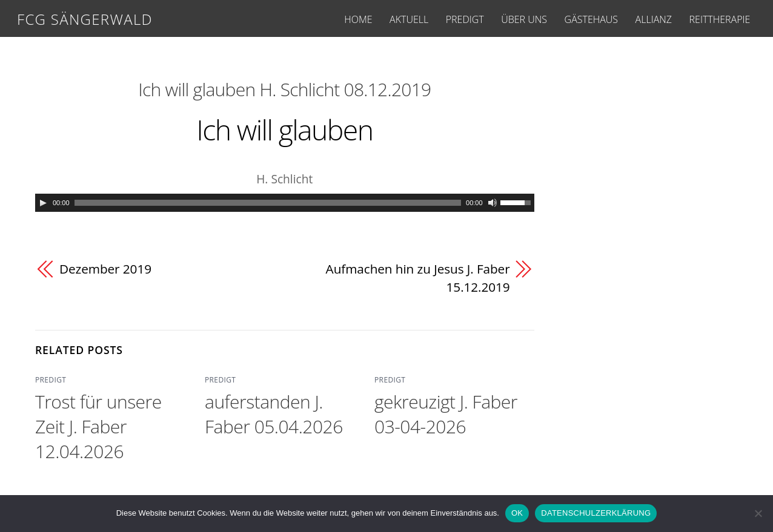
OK (517, 513)
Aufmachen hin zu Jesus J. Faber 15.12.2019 (418, 278)
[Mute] (493, 203)
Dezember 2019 (105, 269)
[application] (285, 203)
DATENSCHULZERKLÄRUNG (596, 513)
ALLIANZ (654, 19)
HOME (358, 19)
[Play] (43, 203)
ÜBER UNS (524, 19)
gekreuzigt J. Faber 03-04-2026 (446, 414)
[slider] (268, 203)
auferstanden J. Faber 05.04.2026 (274, 414)
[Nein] (758, 513)
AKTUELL (409, 19)
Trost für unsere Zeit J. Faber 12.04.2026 (98, 426)
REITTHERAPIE (720, 19)
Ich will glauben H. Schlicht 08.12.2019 (284, 89)
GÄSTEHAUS (591, 19)
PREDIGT (465, 19)
